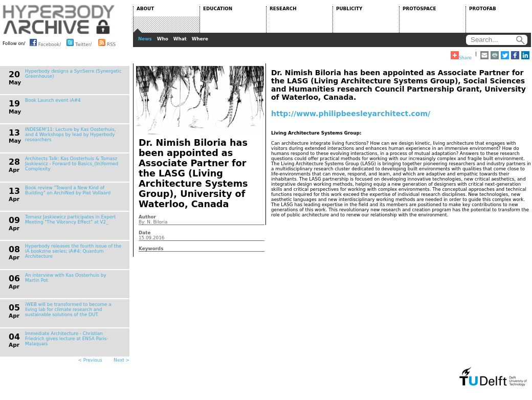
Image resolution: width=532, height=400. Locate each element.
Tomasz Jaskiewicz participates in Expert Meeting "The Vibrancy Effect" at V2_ (70, 219)
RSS (107, 42)
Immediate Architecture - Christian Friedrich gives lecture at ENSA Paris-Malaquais (67, 339)
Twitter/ (79, 42)
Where (200, 39)
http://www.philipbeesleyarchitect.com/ (351, 114)
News (145, 39)
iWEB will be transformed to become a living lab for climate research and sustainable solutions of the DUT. (68, 309)
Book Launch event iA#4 (53, 100)
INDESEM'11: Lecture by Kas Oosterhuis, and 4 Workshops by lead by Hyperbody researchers (70, 135)
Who (163, 39)
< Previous (90, 360)
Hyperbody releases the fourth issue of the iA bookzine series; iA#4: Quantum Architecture (73, 251)
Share (461, 56)
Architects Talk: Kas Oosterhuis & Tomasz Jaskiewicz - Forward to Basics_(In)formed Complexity (72, 164)
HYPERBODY (59, 19)
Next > (121, 360)
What (180, 39)
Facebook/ (45, 42)
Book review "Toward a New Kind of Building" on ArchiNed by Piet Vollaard (68, 190)
